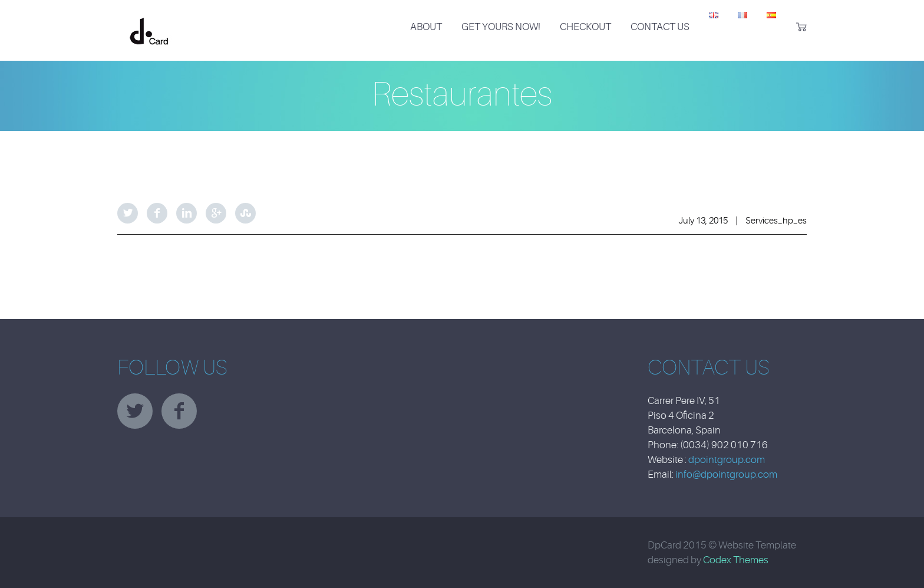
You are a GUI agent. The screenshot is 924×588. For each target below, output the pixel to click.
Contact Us (660, 27)
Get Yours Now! (501, 27)
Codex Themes (736, 560)
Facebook (157, 213)
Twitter (128, 213)
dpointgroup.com (727, 460)
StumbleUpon (245, 213)
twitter (135, 411)
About (426, 27)
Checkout (585, 27)
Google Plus (216, 213)
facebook (179, 411)
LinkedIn (187, 213)
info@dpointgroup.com (726, 474)
